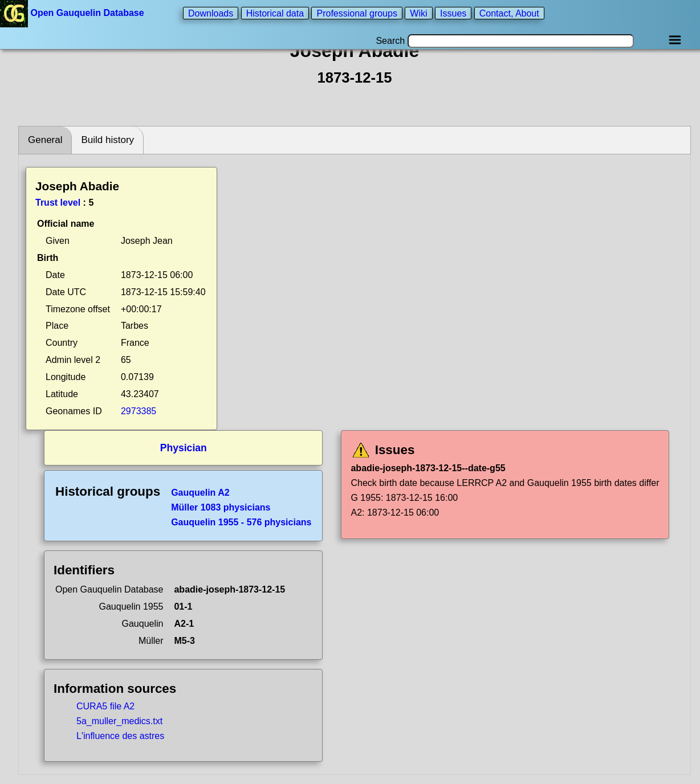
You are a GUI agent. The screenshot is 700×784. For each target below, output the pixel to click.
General (45, 140)
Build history (107, 140)
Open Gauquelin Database (73, 13)
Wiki (418, 13)
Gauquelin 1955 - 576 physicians (241, 522)
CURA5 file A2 (105, 706)
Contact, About (509, 13)
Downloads (211, 13)
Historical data (275, 13)
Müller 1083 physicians (221, 507)
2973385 (139, 411)
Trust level (58, 203)
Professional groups (357, 13)
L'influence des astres (120, 736)
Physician (184, 448)
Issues (453, 13)
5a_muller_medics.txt (119, 721)
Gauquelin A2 (200, 493)
